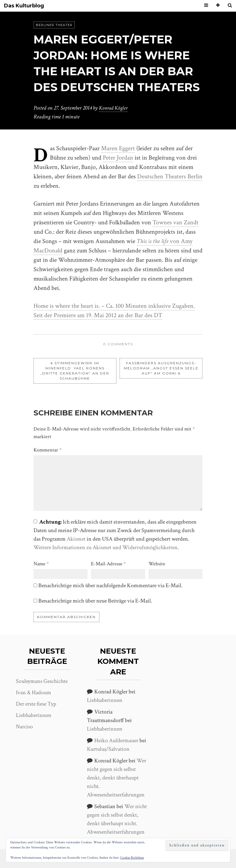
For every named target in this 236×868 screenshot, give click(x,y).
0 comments (118, 344)
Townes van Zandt (176, 222)
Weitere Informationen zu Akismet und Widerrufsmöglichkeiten (106, 547)
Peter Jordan (118, 157)
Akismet (76, 539)
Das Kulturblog (24, 6)
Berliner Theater (54, 25)
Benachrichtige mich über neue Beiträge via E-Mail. (95, 601)
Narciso (24, 726)
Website (157, 563)
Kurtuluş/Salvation (108, 749)
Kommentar (48, 450)
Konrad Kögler (114, 108)
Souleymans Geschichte (42, 681)
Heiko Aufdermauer (116, 740)
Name (41, 563)
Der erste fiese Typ (36, 704)
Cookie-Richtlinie (132, 858)
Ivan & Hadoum (34, 692)
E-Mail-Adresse (108, 563)
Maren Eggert (118, 148)
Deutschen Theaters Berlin (170, 176)
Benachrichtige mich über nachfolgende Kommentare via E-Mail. (110, 585)
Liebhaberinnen (34, 715)
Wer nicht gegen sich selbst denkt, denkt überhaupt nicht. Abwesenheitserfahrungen (117, 777)
